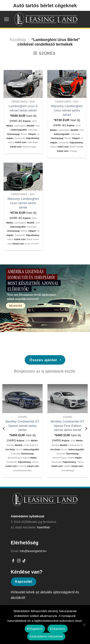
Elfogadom (35, 629)
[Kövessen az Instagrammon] (19, 561)
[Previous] (4, 429)
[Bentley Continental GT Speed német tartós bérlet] (23, 399)
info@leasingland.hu (33, 551)
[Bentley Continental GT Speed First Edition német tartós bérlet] (67, 399)
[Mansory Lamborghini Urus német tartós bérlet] (67, 84)
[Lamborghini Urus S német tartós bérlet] (23, 84)
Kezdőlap (18, 40)
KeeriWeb (43, 527)
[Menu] (6, 19)
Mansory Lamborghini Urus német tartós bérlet (67, 110)
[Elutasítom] (84, 626)
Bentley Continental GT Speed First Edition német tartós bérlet (68, 426)
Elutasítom (58, 629)
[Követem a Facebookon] (13, 561)
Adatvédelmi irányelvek (46, 636)
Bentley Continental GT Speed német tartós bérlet (22, 426)
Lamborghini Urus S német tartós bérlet (23, 108)
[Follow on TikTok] (24, 561)
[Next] (86, 429)
